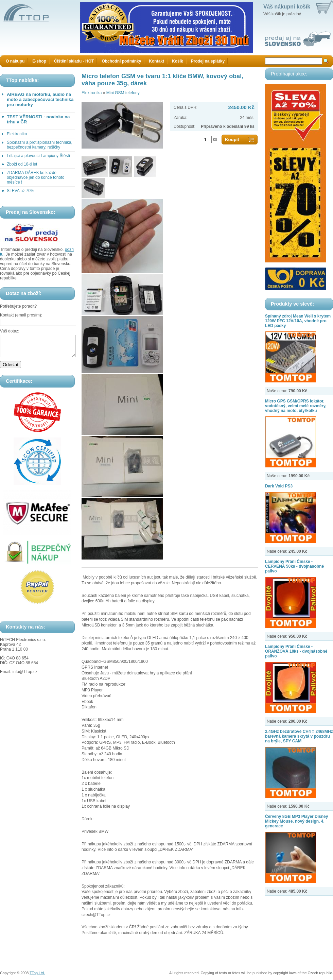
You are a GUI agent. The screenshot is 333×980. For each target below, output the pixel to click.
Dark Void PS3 (279, 486)
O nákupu (15, 61)
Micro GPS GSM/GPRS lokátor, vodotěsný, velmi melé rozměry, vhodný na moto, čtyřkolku (296, 406)
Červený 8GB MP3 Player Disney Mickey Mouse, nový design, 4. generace (296, 821)
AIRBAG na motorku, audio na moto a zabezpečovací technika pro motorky (40, 99)
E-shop (39, 61)
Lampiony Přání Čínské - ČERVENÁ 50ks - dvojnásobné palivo (294, 566)
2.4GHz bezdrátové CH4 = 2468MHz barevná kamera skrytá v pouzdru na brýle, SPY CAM (299, 736)
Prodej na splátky (208, 61)
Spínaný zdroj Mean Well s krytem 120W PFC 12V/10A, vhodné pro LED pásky (298, 321)
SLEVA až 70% (21, 191)
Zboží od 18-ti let (22, 164)
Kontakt (156, 61)
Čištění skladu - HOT (74, 61)
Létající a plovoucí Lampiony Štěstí (38, 156)
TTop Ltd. (37, 973)
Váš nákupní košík (287, 7)
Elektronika (17, 134)
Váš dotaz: (10, 331)
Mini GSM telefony (123, 93)
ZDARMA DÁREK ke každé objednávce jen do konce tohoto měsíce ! (36, 177)
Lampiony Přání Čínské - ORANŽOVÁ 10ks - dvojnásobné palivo (296, 651)
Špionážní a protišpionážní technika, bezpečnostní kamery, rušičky (40, 145)
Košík (178, 61)
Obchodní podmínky (121, 61)
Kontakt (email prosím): (21, 315)
